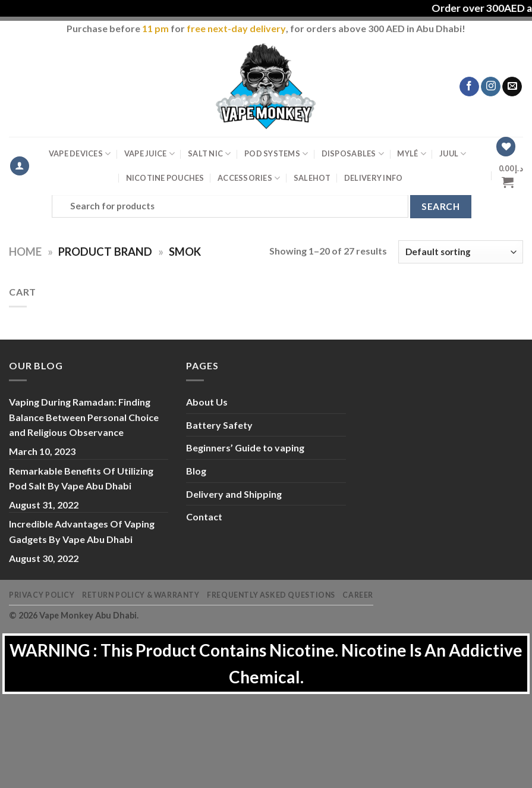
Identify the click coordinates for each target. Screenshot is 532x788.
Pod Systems (276, 154)
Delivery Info (373, 178)
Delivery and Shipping (234, 494)
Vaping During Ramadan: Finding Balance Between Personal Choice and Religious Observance (84, 417)
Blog (196, 471)
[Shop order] (461, 252)
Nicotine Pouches (165, 178)
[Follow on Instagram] (491, 87)
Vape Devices (80, 154)
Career (358, 595)
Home (25, 252)
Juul (453, 154)
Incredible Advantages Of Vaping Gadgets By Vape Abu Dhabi (82, 531)
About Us (207, 402)
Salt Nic (210, 154)
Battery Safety (219, 425)
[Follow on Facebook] (469, 87)
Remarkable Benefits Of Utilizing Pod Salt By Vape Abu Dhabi (81, 478)
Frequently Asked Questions (271, 595)
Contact (204, 517)
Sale (312, 178)
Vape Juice (149, 154)
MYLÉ (411, 154)
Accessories (249, 178)
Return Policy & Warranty (141, 595)
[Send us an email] (512, 87)
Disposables (353, 154)
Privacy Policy (42, 595)
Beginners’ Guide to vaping (245, 448)
